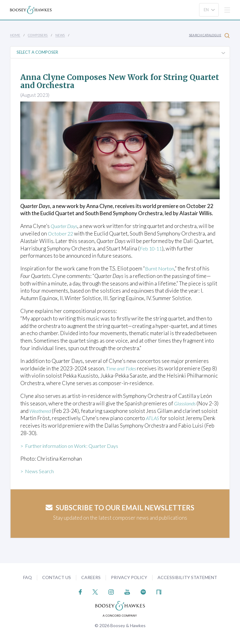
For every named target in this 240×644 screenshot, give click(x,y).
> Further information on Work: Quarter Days (73, 446)
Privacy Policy (129, 577)
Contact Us (57, 577)
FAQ (27, 577)
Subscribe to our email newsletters (120, 508)
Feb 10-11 (152, 248)
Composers (38, 35)
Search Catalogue (209, 35)
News (60, 35)
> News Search (38, 471)
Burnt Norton (161, 268)
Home (15, 35)
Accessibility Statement (187, 577)
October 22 (61, 233)
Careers (91, 577)
